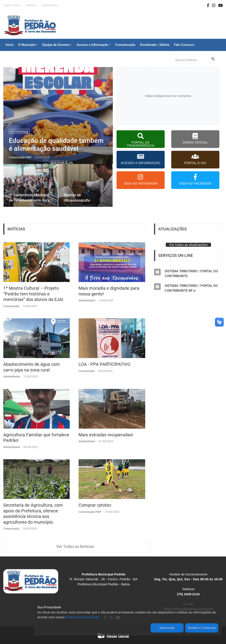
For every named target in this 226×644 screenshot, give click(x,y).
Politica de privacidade (82, 618)
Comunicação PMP (90, 512)
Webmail (31, 5)
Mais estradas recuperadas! (106, 435)
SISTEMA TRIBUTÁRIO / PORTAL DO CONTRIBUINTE (191, 274)
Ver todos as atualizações (188, 245)
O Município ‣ (28, 45)
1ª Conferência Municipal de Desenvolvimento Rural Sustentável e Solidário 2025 (30, 198)
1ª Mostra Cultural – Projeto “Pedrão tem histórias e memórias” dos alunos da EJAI (33, 294)
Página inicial (11, 5)
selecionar (167, 628)
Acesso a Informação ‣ (94, 45)
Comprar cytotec (95, 505)
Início (10, 45)
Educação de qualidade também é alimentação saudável (56, 145)
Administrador (87, 301)
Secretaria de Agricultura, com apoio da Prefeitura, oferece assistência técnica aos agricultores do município (33, 514)
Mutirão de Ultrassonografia (77, 198)
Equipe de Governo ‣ (57, 45)
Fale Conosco (50, 5)
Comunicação (125, 45)
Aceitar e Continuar (202, 628)
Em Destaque (19, 131)
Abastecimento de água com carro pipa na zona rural (32, 367)
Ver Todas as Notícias (75, 546)
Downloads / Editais (155, 45)
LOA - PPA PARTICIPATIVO (105, 364)
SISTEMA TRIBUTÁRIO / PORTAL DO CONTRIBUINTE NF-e (191, 288)
